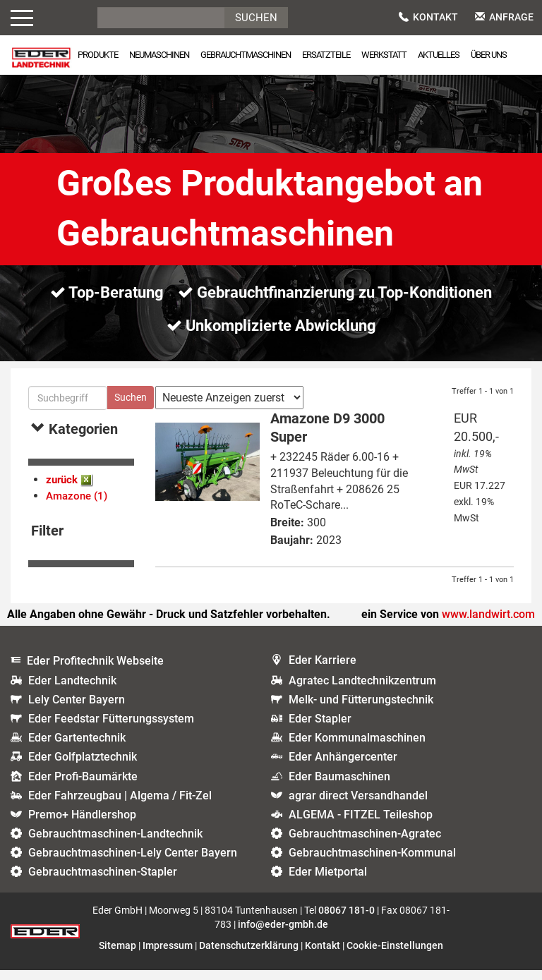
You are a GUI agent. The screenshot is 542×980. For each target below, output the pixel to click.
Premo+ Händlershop (82, 824)
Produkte (98, 55)
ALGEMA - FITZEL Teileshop (361, 824)
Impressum (168, 955)
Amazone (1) (77, 506)
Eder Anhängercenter (343, 767)
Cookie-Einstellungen (395, 955)
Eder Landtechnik (72, 690)
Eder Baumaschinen (339, 786)
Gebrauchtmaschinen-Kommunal (372, 863)
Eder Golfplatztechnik (83, 767)
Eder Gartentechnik (77, 748)
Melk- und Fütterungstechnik (361, 709)
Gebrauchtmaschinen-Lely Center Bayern (133, 863)
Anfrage (504, 17)
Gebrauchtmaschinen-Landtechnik (115, 843)
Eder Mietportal (328, 882)
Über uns (489, 55)
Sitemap (118, 955)
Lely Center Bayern (77, 709)
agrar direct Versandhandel (358, 805)
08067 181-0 (347, 920)
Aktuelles (439, 55)
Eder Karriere (323, 671)
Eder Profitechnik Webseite (95, 671)
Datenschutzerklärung (249, 955)
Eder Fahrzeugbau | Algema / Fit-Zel (120, 805)
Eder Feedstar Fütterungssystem (111, 728)
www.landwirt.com (488, 624)
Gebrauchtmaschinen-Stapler (103, 882)
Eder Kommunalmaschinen (357, 748)
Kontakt (428, 17)
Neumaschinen (159, 55)
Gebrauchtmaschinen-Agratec (365, 843)
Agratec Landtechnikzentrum (362, 690)
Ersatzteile (326, 55)
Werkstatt (384, 55)
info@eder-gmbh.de (283, 934)
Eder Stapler (320, 728)
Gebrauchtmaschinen (246, 55)
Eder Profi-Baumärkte (83, 786)
